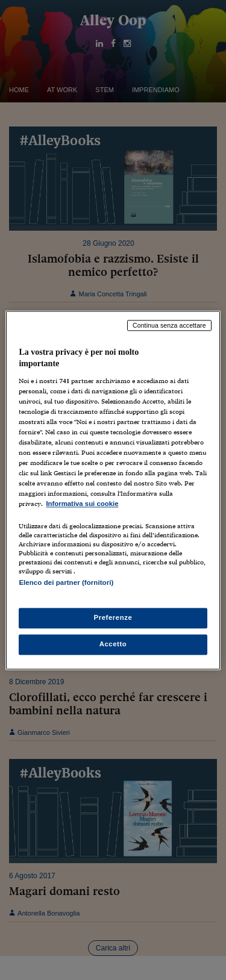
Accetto (113, 644)
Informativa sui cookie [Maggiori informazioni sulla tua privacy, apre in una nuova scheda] (82, 504)
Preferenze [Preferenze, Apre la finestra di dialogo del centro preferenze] (113, 617)
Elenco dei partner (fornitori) (66, 582)
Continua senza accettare (169, 325)
